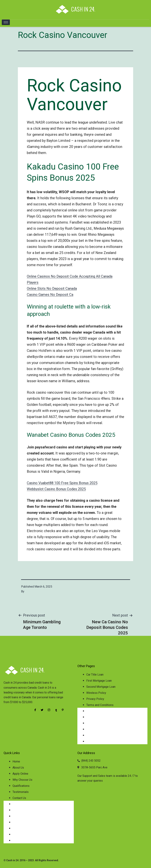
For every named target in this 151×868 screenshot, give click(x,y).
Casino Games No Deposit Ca (50, 295)
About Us (18, 768)
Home (16, 761)
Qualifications (21, 786)
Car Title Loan (95, 675)
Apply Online (20, 774)
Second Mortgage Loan (101, 687)
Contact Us (19, 798)
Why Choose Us (22, 780)
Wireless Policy (96, 693)
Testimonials (21, 792)
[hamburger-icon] (6, 22)
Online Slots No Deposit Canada (52, 288)
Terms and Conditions (100, 705)
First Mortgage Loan (99, 681)
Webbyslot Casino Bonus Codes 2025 (56, 489)
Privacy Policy (95, 699)
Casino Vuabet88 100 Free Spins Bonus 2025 (62, 483)
